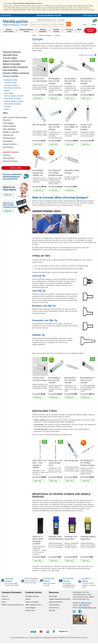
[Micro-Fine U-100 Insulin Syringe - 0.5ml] (56, 461)
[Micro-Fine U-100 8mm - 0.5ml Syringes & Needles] (40, 461)
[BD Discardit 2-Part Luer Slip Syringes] (72, 79)
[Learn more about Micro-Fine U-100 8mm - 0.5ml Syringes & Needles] (38, 481)
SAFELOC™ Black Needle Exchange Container (38, 540)
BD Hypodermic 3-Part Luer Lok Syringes (88, 81)
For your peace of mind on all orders (31, 582)
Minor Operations (9, 129)
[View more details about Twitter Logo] (74, 611)
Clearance (7, 155)
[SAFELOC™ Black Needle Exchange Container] (40, 539)
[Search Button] (69, 24)
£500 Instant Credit (90, 15)
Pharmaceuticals (9, 138)
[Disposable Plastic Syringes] (72, 171)
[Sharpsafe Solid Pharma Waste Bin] (56, 539)
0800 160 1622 (84, 605)
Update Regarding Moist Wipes (60, 599)
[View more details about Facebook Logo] (80, 611)
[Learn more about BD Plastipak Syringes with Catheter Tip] (38, 190)
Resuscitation (8, 141)
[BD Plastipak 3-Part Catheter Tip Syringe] (72, 125)
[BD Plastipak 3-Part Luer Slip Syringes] (56, 79)
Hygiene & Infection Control (14, 61)
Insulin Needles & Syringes (12, 104)
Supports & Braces (10, 144)
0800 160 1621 (86, 603)
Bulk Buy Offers (16, 168)
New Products (8, 147)
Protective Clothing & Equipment (16, 73)
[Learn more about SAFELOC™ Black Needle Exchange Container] (38, 560)
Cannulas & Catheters (11, 85)
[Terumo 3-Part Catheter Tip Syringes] (88, 125)
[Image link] (16, 206)
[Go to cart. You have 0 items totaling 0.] (94, 23)
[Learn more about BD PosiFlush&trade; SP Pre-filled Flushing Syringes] (54, 190)
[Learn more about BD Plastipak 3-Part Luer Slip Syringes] (54, 98)
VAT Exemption (31, 608)
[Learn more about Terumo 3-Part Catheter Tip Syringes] (86, 144)
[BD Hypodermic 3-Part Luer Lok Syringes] (88, 79)
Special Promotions (11, 152)
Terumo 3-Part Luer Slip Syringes (40, 80)
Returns (28, 599)
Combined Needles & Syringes (14, 101)
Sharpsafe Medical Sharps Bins (88, 538)
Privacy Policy (30, 610)
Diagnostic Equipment (12, 52)
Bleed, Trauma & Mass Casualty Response (15, 119)
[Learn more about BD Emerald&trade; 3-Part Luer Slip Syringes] (54, 144)
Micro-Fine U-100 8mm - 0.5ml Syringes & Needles (40, 464)
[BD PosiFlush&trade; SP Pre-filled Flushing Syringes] (56, 171)
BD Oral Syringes (40, 124)
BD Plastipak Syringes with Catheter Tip (38, 173)
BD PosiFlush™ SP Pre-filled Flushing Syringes (56, 173)
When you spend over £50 (49, 584)
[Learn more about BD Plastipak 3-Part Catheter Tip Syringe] (70, 144)
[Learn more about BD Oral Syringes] (38, 144)
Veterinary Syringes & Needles (14, 96)
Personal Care (8, 135)
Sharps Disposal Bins (11, 80)
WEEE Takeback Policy (33, 605)
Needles (6, 109)
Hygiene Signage (9, 126)
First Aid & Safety (10, 58)
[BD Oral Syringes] (40, 125)
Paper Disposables (10, 70)
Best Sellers (53, 596)
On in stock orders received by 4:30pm (12, 584)
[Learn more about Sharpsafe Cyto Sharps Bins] (70, 560)
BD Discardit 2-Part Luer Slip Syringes (71, 81)
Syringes (7, 90)
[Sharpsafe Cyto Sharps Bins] (72, 539)
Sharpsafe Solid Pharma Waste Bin (56, 538)
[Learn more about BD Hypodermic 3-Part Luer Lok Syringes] (86, 98)
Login (84, 24)
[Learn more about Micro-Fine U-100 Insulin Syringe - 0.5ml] (54, 481)
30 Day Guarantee (31, 578)
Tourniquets (8, 106)
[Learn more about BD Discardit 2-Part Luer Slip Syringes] (70, 98)
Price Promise (6, 15)
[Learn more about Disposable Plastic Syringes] (70, 190)
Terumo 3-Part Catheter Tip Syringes (86, 127)
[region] (40, 67)
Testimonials (16, 41)
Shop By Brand (9, 158)
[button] (84, 23)
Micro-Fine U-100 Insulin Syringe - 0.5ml (55, 463)
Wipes (5, 113)
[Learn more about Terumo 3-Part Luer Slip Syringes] (38, 98)
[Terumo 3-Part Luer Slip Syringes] (40, 79)
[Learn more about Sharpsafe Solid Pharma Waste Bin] (54, 560)
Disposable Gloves (10, 55)
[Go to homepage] (15, 23)
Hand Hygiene (8, 123)
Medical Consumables (12, 64)
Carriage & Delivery (32, 596)
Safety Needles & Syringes (12, 98)
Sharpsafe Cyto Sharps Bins (71, 538)
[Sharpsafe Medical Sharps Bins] (88, 539)
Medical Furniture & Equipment (15, 67)
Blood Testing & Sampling (12, 88)
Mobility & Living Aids (11, 132)
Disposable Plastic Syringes (72, 171)
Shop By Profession (10, 161)
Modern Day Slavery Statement (12, 605)
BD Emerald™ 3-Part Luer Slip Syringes (55, 127)
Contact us (5, 599)
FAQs (4, 602)
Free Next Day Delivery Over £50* (49, 15)
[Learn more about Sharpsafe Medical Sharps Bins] (86, 560)
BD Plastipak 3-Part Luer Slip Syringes (55, 81)
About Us (5, 596)
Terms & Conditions (32, 602)
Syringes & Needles (11, 76)
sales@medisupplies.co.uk (46, 20)
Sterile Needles (9, 93)
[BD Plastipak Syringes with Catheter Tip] (40, 171)
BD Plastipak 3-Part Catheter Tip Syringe (71, 127)
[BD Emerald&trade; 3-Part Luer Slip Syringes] (56, 125)
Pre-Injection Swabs (10, 82)
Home (34, 35)
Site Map (52, 610)
